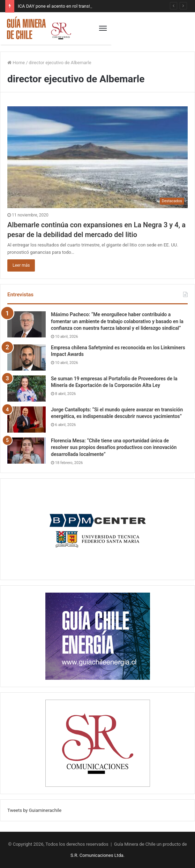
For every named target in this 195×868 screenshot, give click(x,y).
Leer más (21, 265)
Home (16, 63)
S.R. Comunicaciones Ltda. (97, 855)
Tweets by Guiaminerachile (34, 810)
